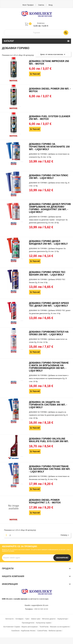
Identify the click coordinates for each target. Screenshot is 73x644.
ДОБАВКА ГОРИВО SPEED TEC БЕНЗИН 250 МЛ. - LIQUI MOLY (47, 273)
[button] (37, 24)
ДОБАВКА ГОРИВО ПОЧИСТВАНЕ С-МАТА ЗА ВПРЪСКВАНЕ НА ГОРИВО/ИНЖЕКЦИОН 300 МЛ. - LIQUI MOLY (49, 367)
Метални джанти (49, 619)
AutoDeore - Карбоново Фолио (23, 631)
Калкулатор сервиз (44, 623)
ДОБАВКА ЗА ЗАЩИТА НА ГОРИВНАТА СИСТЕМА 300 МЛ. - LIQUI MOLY (48, 405)
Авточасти (9, 619)
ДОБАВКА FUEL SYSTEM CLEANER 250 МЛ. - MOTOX (50, 118)
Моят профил (28, 5)
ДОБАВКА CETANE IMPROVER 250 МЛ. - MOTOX (49, 62)
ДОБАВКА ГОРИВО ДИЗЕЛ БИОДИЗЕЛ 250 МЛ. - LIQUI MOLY (48, 242)
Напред (65, 535)
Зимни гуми (36, 619)
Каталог (9, 41)
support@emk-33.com (40, 605)
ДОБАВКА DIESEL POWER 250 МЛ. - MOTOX (50, 90)
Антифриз (19, 619)
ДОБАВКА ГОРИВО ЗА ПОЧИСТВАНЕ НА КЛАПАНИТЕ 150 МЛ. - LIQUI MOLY (49, 147)
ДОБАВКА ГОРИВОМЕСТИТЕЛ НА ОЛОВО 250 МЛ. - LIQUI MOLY (49, 333)
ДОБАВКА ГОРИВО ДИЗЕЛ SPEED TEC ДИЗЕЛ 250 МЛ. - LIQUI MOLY (49, 304)
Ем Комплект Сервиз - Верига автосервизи (21, 627)
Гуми (27, 619)
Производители (28, 623)
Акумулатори (62, 619)
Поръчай (36, 74)
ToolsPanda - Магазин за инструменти (54, 627)
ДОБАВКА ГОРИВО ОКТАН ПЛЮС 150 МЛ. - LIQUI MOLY (49, 177)
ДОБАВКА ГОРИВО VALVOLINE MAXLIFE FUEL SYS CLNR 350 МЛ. (49, 440)
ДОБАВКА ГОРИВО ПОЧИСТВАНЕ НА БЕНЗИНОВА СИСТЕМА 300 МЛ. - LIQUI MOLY (50, 469)
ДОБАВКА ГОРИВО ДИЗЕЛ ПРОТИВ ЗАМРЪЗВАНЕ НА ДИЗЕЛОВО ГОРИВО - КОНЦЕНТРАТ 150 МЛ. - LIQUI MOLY (50, 208)
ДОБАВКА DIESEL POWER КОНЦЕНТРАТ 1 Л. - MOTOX (45, 501)
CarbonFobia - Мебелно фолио (49, 631)
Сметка (41, 5)
